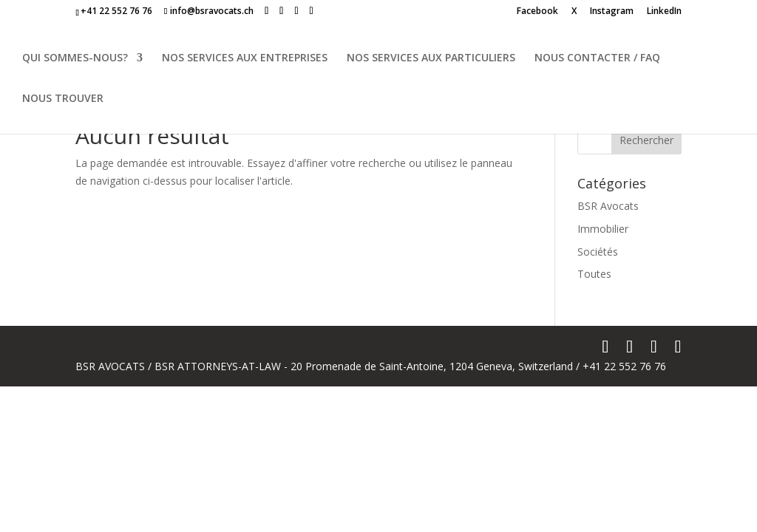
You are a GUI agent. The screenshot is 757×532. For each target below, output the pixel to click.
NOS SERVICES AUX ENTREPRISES (245, 58)
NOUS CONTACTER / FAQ (597, 58)
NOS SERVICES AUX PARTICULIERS (431, 58)
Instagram (612, 12)
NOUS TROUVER (63, 99)
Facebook (537, 12)
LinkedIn (664, 12)
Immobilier (603, 229)
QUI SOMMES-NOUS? (75, 58)
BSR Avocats (608, 206)
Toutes (594, 274)
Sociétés (598, 252)
